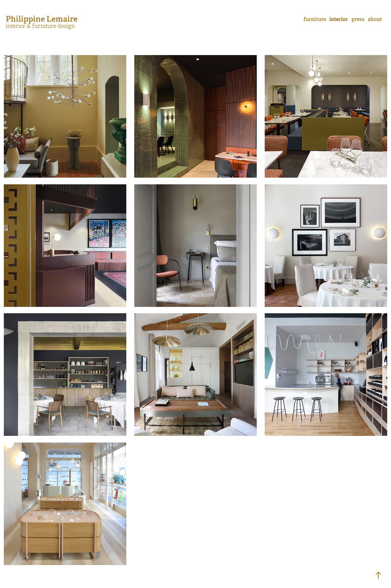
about (375, 19)
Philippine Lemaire (42, 19)
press (358, 19)
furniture (315, 19)
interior (339, 19)
